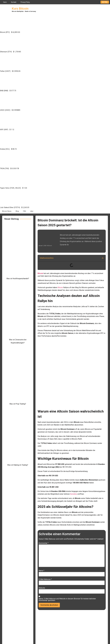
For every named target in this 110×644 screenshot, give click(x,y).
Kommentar (44, 543)
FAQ (25, 211)
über (32, 211)
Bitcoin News (7, 211)
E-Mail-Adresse (45, 579)
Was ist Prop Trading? (18, 404)
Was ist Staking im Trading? (18, 465)
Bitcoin (60, 287)
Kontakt (14, 2)
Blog (17, 211)
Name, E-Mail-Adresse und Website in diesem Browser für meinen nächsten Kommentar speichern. (67, 600)
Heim (5, 2)
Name (41, 571)
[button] (103, 258)
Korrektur (74, 494)
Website (42, 588)
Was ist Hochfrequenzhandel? (18, 279)
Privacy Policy (25, 2)
